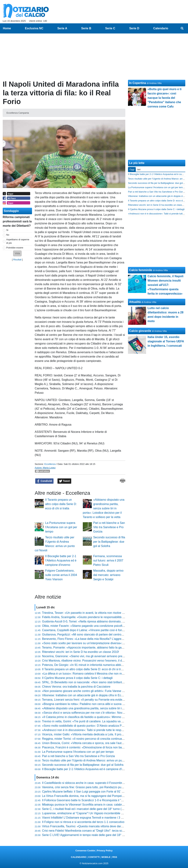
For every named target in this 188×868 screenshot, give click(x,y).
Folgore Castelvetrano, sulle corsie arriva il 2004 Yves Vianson (61, 575)
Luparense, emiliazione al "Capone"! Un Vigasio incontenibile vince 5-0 (87, 813)
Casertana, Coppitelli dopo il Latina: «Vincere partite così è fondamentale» (90, 630)
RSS (115, 857)
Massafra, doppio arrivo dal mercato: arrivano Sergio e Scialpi (108, 575)
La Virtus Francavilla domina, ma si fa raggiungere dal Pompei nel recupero (90, 796)
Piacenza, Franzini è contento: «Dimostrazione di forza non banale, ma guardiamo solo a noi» (102, 747)
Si (7, 230)
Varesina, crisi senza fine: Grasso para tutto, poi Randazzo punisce (85, 787)
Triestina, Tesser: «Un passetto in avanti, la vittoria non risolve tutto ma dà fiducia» (95, 613)
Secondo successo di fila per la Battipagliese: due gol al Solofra (109, 542)
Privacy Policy (105, 851)
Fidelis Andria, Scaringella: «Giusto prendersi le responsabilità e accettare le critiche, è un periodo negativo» (111, 617)
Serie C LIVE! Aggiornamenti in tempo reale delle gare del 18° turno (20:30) (90, 835)
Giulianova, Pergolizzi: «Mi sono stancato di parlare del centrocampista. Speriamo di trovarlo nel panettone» (111, 634)
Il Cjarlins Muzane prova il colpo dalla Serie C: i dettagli (77, 678)
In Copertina (137, 83)
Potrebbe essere (15, 248)
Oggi (132, 169)
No (8, 235)
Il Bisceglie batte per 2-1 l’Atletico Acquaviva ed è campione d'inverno (61, 560)
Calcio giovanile (140, 331)
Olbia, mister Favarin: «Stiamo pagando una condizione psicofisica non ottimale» (94, 626)
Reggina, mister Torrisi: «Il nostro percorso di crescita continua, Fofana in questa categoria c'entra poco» (109, 739)
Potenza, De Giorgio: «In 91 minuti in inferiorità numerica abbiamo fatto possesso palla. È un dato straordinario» (114, 665)
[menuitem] (182, 28)
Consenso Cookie (85, 851)
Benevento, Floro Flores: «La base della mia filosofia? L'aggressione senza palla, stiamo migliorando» (107, 639)
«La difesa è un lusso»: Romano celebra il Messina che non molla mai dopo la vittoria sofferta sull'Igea (108, 674)
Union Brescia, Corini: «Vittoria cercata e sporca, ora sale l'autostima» (87, 743)
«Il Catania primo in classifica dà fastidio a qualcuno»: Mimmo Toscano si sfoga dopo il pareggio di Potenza (111, 717)
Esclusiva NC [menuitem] (34, 28)
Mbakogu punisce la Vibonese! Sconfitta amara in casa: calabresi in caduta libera (94, 805)
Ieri (139, 169)
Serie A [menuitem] (62, 28)
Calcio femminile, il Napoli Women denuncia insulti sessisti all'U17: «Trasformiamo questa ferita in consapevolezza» (165, 285)
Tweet (64, 481)
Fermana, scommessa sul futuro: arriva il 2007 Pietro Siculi (108, 560)
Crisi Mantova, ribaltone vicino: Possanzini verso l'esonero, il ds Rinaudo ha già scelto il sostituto (104, 661)
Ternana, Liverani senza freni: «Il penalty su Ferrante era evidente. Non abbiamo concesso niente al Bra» (109, 700)
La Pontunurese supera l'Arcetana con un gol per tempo (61, 527)
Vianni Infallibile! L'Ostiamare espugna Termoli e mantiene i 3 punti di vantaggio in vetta (98, 818)
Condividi (44, 481)
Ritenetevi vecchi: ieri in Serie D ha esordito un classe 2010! (81, 652)
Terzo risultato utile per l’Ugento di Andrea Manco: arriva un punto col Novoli (91, 760)
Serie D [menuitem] (134, 28)
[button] (17, 253)
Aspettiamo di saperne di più (18, 241)
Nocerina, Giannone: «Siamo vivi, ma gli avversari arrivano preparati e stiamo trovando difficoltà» (104, 656)
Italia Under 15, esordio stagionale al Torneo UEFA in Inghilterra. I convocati (166, 341)
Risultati (17, 260)
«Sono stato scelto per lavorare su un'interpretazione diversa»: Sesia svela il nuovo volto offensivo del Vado (111, 643)
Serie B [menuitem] (86, 28)
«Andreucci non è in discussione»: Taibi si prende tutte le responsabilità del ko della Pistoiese (102, 730)
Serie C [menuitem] (110, 28)
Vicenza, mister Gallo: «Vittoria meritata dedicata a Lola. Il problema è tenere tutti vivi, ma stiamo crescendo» (112, 734)
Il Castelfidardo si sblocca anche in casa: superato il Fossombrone (85, 783)
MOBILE (106, 857)
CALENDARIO (79, 857)
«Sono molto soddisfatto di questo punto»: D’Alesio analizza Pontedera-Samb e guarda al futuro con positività (112, 726)
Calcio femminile (141, 270)
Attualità (135, 302)
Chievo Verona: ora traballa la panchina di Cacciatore (76, 687)
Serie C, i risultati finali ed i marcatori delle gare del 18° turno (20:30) (86, 809)
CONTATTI (94, 857)
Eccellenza (50, 464)
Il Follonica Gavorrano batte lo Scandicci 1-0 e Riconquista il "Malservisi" (89, 800)
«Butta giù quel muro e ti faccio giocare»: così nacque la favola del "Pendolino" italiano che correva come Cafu (164, 98)
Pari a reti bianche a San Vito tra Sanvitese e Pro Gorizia (109, 527)
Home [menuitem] (7, 28)
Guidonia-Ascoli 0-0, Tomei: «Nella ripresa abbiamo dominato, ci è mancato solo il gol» (98, 621)
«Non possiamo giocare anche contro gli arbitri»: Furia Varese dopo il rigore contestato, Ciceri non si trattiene (112, 691)
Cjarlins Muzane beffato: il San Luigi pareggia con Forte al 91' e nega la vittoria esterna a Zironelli (104, 792)
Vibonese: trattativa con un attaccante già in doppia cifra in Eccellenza (87, 695)
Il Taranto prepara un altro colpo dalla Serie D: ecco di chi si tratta (61, 504)
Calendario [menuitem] (161, 28)
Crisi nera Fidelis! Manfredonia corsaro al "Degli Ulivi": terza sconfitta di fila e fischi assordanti (102, 831)
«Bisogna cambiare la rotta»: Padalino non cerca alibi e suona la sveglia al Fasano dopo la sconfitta (106, 704)
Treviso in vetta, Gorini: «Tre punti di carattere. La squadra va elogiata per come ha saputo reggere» (106, 721)
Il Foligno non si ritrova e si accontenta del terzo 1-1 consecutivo (83, 822)
